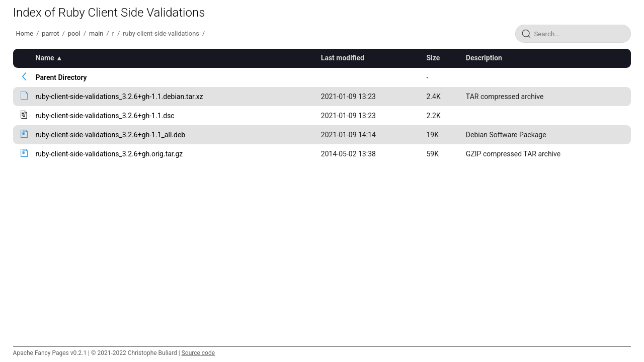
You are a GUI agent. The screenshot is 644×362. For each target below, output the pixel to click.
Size (433, 58)
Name (45, 58)
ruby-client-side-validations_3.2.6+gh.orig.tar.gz (109, 154)
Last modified (343, 58)
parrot (50, 33)
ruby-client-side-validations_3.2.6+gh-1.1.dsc (105, 116)
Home (25, 33)
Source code (198, 353)
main (96, 33)
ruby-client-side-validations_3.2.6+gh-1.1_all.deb (111, 135)
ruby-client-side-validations (161, 33)
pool (74, 33)
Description (484, 58)
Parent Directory (61, 77)
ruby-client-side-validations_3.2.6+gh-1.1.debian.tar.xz (119, 97)
